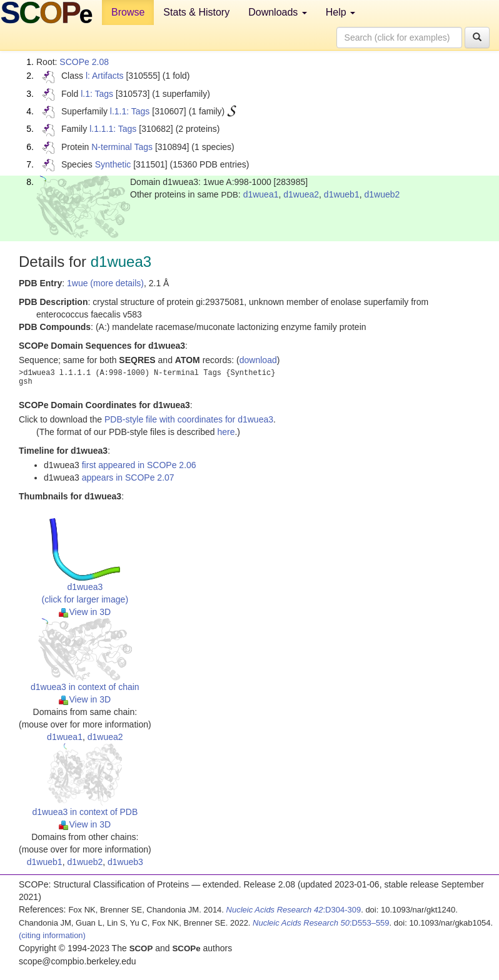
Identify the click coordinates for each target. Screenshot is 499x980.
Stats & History (196, 12)
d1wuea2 (301, 194)
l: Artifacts (105, 76)
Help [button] (340, 12)
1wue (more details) (105, 283)
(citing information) (52, 935)
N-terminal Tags (122, 147)
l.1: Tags (97, 94)
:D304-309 (294, 910)
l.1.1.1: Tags (113, 129)
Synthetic (113, 164)
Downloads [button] (278, 12)
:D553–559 (321, 923)
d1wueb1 (342, 194)
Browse (128, 12)
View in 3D (85, 612)
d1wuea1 (261, 194)
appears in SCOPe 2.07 (128, 477)
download (258, 360)
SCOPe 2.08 (84, 62)
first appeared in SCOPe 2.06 (139, 465)
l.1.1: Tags (130, 111)
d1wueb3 (125, 862)
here (226, 432)
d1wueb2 (382, 194)
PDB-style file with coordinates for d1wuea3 (189, 419)
